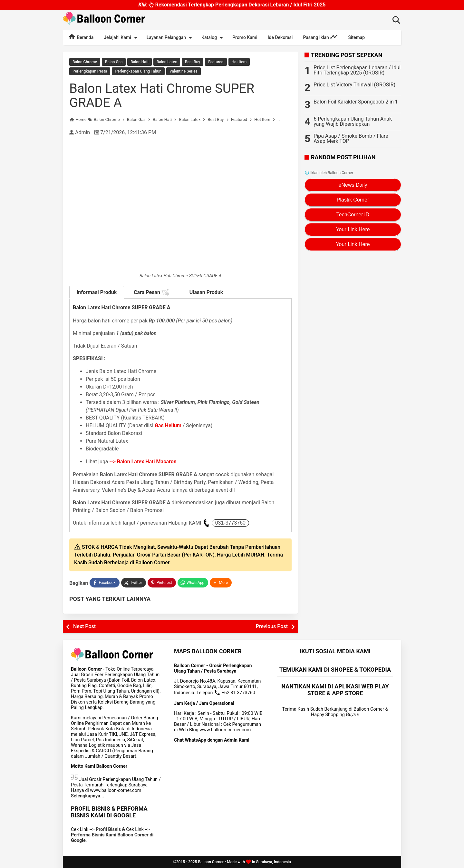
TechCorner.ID (353, 215)
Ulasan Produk (206, 292)
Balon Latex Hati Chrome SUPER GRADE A (162, 96)
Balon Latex (167, 62)
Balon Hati (140, 62)
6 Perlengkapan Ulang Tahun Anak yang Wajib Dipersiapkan (353, 121)
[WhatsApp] (193, 583)
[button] (221, 583)
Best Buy (193, 62)
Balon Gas (114, 62)
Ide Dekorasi (280, 37)
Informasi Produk (97, 292)
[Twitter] (134, 583)
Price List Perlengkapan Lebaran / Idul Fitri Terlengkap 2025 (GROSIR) (357, 70)
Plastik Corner (353, 200)
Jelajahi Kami (121, 38)
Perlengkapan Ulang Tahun (138, 71)
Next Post (84, 626)
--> (143, 462)
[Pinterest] (162, 583)
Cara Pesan (151, 292)
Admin (82, 132)
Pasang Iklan (320, 37)
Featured (216, 62)
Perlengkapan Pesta (90, 71)
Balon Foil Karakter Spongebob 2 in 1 (356, 102)
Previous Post (272, 626)
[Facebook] (104, 583)
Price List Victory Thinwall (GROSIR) (354, 85)
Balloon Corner (211, 862)
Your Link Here (353, 229)
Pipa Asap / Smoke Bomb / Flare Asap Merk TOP (351, 138)
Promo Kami (245, 37)
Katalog (213, 38)
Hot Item (239, 62)
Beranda (81, 37)
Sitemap (356, 37)
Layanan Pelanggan (170, 38)
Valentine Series (184, 71)
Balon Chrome (85, 62)
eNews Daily (353, 185)
